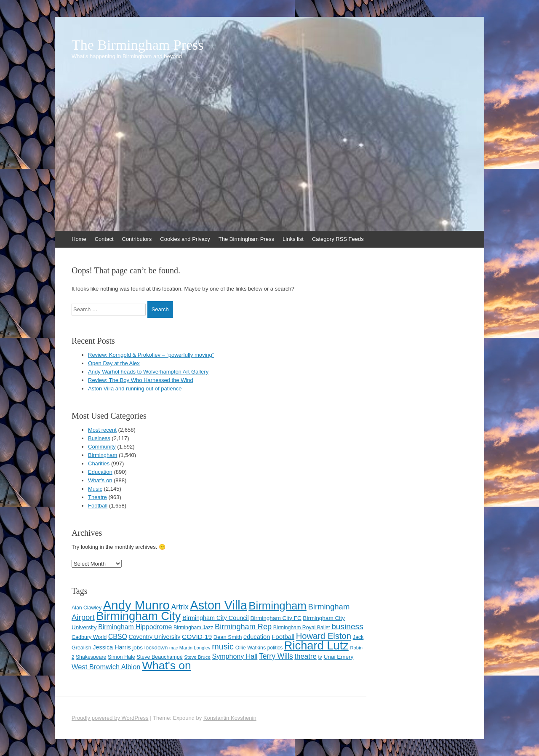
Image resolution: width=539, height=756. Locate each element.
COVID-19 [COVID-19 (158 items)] (197, 637)
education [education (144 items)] (257, 637)
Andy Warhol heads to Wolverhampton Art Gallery (148, 372)
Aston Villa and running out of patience (135, 389)
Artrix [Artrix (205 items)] (180, 607)
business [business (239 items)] (347, 626)
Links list (293, 239)
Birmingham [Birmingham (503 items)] (278, 606)
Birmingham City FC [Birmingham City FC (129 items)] (276, 618)
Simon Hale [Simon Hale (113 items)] (121, 657)
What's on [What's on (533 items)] (167, 665)
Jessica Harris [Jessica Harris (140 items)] (112, 647)
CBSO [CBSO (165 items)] (118, 637)
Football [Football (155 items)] (283, 637)
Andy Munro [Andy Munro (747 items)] (136, 605)
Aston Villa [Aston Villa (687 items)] (219, 605)
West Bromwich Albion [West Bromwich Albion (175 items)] (106, 667)
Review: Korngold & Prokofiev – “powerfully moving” (151, 355)
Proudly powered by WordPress (110, 718)
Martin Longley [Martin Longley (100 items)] (195, 648)
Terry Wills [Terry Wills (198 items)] (276, 656)
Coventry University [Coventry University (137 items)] (154, 637)
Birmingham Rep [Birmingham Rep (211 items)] (243, 627)
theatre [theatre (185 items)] (306, 656)
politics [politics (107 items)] (275, 648)
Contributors (137, 239)
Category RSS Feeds (338, 239)
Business (99, 438)
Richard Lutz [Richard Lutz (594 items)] (316, 645)
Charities (99, 463)
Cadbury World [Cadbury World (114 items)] (89, 637)
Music (95, 489)
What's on (100, 480)
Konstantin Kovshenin (230, 718)
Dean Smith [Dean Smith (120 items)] (228, 637)
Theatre (97, 497)
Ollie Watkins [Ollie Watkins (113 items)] (251, 648)
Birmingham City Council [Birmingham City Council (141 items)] (216, 618)
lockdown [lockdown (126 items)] (156, 648)
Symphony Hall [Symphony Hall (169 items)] (235, 656)
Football (98, 506)
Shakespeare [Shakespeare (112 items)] (91, 657)
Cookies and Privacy (185, 239)
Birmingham (103, 455)
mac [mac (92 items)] (173, 648)
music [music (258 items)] (223, 646)
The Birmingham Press (138, 45)
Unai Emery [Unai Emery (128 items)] (339, 657)
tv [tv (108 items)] (320, 657)
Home (79, 239)
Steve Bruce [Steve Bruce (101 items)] (197, 657)
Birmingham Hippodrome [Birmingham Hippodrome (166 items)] (135, 627)
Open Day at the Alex (114, 363)
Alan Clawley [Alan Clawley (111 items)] (87, 608)
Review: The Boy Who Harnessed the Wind (141, 380)
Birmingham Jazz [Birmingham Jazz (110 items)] (193, 628)
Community (102, 447)
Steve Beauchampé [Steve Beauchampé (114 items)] (159, 657)
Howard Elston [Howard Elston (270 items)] (324, 636)
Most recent (102, 430)
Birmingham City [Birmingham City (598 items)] (138, 616)
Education (100, 472)
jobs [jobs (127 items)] (137, 648)
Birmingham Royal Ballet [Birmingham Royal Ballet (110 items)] (302, 628)
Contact (104, 239)
